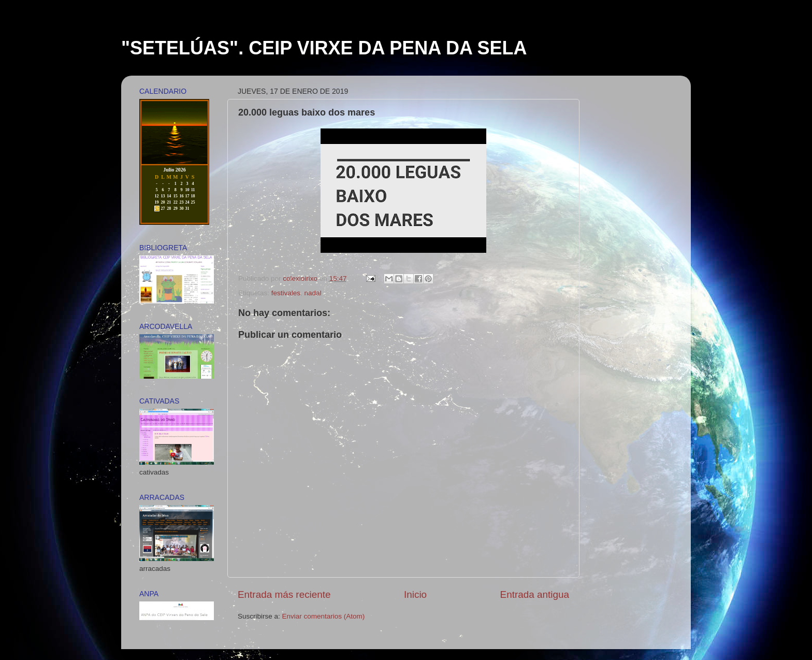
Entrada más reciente (284, 594)
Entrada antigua (535, 594)
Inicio (415, 594)
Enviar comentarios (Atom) (324, 616)
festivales (286, 293)
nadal (313, 293)
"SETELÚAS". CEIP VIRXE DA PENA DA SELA (324, 48)
